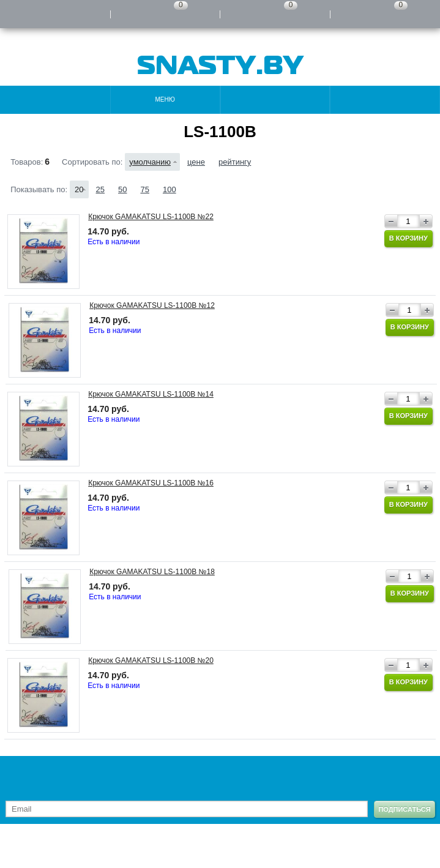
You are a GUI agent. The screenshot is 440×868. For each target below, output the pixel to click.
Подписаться (404, 809)
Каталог (55, 100)
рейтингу (235, 162)
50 (122, 189)
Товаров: (27, 162)
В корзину (408, 238)
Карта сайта (73, 850)
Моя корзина (385, 14)
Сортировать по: (92, 162)
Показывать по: (39, 189)
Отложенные (275, 14)
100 (170, 189)
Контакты (275, 100)
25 (100, 189)
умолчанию (150, 162)
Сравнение (165, 14)
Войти (55, 14)
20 (79, 189)
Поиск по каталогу (385, 100)
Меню (165, 99)
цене (196, 162)
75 (144, 189)
